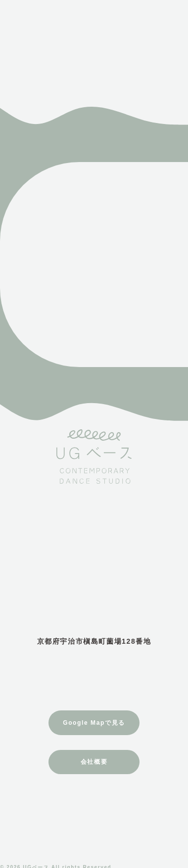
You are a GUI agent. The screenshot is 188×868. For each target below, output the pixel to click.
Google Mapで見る (94, 723)
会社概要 (94, 762)
